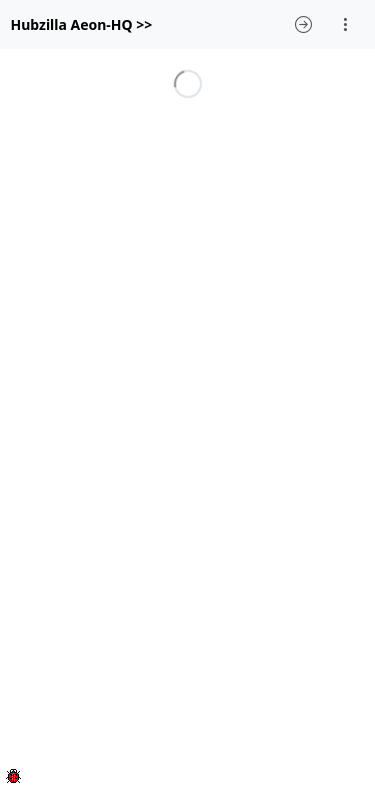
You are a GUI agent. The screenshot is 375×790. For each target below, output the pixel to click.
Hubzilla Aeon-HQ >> (82, 24)
